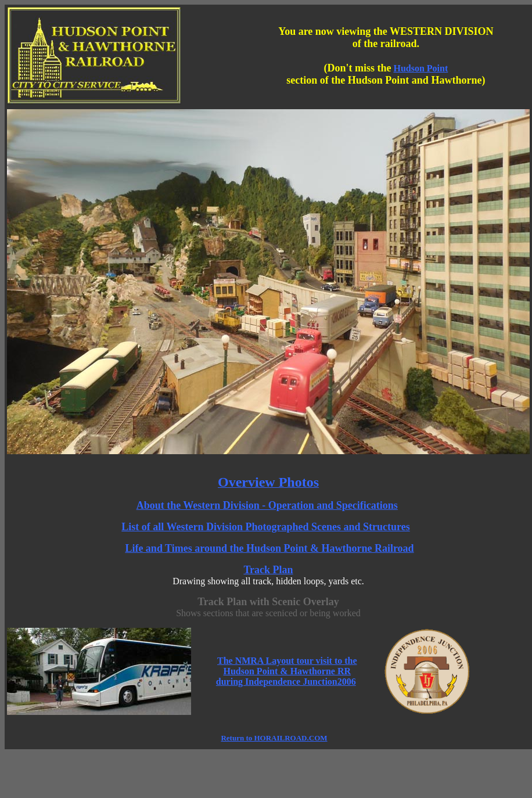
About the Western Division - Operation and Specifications (267, 505)
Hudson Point (420, 68)
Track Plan (268, 570)
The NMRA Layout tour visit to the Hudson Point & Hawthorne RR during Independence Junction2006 (287, 671)
